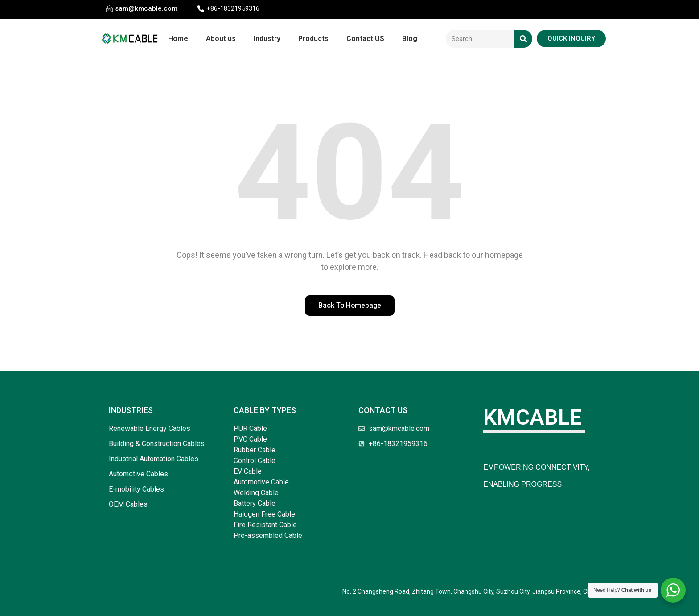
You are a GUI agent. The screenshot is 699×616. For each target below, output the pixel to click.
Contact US (365, 39)
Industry (267, 39)
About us (221, 39)
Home (178, 39)
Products (313, 39)
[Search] (523, 39)
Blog (410, 39)
